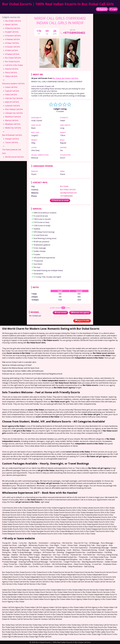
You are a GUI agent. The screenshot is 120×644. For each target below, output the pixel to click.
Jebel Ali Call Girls (12, 102)
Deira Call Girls (11, 73)
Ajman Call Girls (11, 24)
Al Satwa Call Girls (12, 54)
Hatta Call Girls (11, 95)
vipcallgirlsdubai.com (68, 193)
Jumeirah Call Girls (13, 106)
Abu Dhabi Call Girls (13, 21)
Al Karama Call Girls (13, 36)
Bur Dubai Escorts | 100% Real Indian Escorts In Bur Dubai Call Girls (58, 4)
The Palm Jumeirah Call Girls (11, 151)
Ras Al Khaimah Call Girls (12, 135)
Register (102, 9)
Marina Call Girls (12, 120)
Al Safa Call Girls (12, 50)
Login (113, 9)
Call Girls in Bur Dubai (14, 65)
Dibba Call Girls (11, 76)
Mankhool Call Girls (13, 117)
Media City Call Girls (13, 128)
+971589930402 (72, 33)
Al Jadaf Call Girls (12, 32)
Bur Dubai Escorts (12, 61)
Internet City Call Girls (14, 98)
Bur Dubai (57, 78)
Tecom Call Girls (12, 142)
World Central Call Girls (14, 157)
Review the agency (80, 313)
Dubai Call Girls (11, 87)
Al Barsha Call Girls (13, 28)
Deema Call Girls (12, 69)
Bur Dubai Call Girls (70, 78)
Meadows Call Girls (13, 124)
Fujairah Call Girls (12, 91)
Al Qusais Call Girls (13, 47)
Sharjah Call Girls (12, 139)
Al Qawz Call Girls (12, 43)
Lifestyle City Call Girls (14, 113)
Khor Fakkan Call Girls (14, 109)
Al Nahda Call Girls (13, 39)
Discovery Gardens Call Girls (13, 84)
